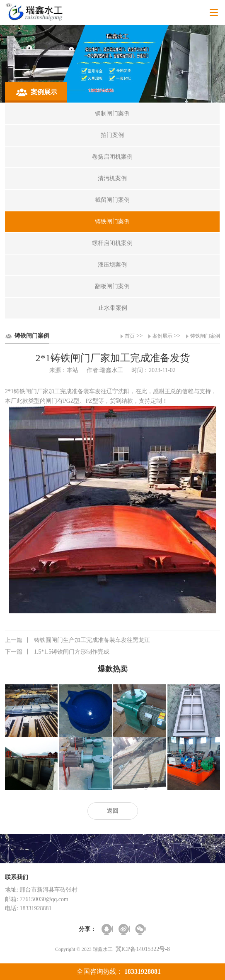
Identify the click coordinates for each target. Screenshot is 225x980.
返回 (113, 811)
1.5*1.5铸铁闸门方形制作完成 (57, 652)
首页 (130, 336)
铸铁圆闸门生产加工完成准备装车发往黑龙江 (77, 640)
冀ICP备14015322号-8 (143, 949)
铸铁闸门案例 (205, 336)
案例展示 (162, 336)
